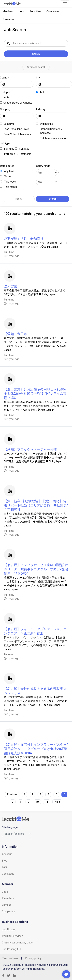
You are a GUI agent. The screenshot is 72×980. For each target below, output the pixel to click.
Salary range (43, 166)
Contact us (8, 874)
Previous (12, 794)
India (6, 97)
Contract (22, 149)
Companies (53, 11)
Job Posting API (12, 949)
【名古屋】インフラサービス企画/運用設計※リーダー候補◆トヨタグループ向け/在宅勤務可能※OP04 (36, 569)
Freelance (8, 19)
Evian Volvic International (18, 134)
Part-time (7, 154)
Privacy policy (33, 958)
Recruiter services (13, 936)
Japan (7, 92)
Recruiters (36, 11)
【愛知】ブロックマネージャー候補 (30, 449)
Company (5, 109)
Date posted (7, 166)
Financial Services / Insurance (51, 131)
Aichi (42, 92)
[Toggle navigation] (65, 4)
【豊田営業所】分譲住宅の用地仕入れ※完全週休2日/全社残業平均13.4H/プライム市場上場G (35, 394)
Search (36, 54)
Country (4, 78)
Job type (5, 143)
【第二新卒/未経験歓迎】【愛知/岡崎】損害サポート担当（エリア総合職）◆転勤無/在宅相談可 (36, 505)
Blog (5, 861)
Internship (23, 154)
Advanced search (36, 67)
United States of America (18, 103)
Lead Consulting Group (16, 129)
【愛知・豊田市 (15, 334)
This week (8, 182)
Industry (41, 109)
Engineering (46, 124)
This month (8, 187)
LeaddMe (9, 124)
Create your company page (17, 943)
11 (47, 802)
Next (57, 802)
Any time (7, 171)
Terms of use (10, 958)
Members (8, 11)
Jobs (22, 11)
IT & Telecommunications (54, 138)
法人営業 (11, 286)
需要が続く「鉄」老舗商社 (24, 239)
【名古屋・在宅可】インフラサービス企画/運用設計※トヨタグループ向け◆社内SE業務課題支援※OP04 (36, 749)
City (38, 78)
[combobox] (17, 84)
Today (6, 176)
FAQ (4, 867)
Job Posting (9, 929)
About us (7, 854)
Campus (7, 905)
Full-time (7, 149)
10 (37, 802)
